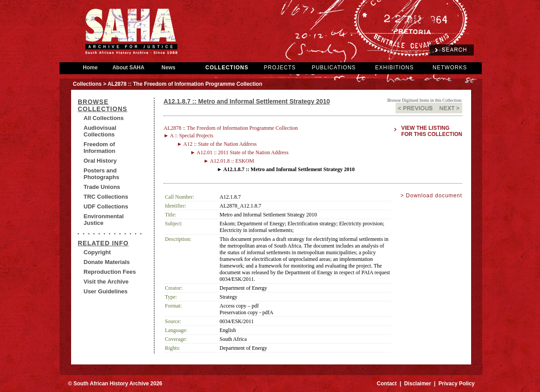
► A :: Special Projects (188, 136)
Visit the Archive (106, 282)
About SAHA (128, 68)
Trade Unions (102, 187)
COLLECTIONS (227, 68)
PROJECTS (280, 68)
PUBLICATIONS (334, 68)
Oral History (100, 161)
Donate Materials (107, 262)
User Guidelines (106, 291)
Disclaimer (418, 384)
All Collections (104, 118)
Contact (387, 384)
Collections (87, 84)
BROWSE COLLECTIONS (102, 105)
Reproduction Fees (110, 272)
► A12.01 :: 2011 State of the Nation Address (239, 152)
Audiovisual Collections (100, 131)
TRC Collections (106, 197)
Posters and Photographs (101, 174)
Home (90, 68)
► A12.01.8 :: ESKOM (229, 161)
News (168, 68)
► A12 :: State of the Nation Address (217, 144)
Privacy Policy (457, 384)
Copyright (97, 252)
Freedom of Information (100, 148)
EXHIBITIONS (394, 68)
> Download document (431, 196)
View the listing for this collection (432, 131)
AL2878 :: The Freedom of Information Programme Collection (231, 128)
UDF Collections (106, 206)
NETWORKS (450, 68)
